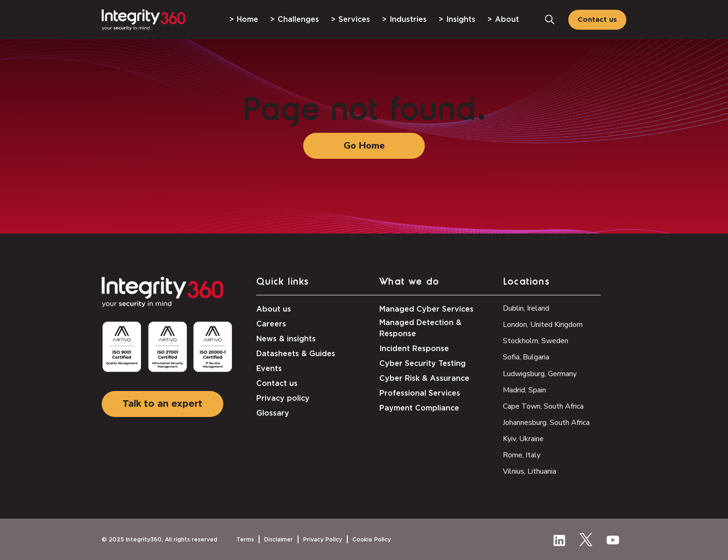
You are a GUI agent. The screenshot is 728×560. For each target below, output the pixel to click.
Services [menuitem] (354, 20)
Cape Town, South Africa (543, 406)
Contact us (597, 20)
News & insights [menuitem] (286, 339)
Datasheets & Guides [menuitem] (296, 354)
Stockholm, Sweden (536, 341)
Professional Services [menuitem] (420, 393)
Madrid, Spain (524, 390)
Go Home (364, 146)
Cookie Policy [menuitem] (372, 540)
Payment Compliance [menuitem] (419, 408)
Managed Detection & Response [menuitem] (420, 328)
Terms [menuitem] (245, 540)
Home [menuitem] (247, 20)
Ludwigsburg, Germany (540, 374)
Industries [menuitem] (408, 20)
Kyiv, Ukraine (523, 439)
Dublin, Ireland (526, 308)
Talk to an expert (162, 404)
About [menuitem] (507, 20)
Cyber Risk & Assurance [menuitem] (424, 378)
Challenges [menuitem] (298, 20)
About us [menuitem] (274, 309)
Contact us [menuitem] (277, 384)
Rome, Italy (522, 455)
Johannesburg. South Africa (546, 423)
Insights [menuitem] (461, 20)
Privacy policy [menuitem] (283, 398)
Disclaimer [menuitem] (279, 540)
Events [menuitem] (269, 369)
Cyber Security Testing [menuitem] (422, 364)
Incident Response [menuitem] (414, 349)
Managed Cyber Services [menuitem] (426, 309)
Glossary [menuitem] (273, 413)
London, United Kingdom (543, 325)
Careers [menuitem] (271, 324)
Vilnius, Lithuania (530, 471)
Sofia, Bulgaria (526, 357)
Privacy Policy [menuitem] (323, 540)
